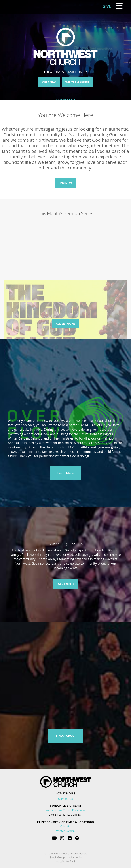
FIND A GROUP (66, 736)
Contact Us (65, 799)
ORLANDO (49, 82)
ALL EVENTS (66, 584)
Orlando (65, 826)
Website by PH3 (65, 861)
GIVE (107, 6)
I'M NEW (66, 183)
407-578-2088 (65, 793)
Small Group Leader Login (66, 857)
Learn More (65, 473)
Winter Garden (65, 831)
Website (51, 810)
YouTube (64, 810)
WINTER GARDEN (77, 82)
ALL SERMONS (65, 324)
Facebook (79, 810)
